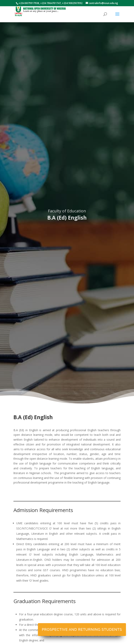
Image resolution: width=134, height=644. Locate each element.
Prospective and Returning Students (82, 629)
